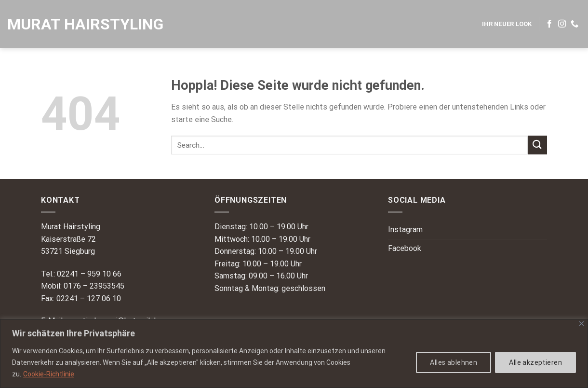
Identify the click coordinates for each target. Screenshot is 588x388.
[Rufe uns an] (575, 24)
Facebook (405, 248)
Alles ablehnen (454, 362)
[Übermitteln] (537, 145)
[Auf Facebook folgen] (549, 24)
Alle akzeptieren (535, 362)
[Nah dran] (581, 324)
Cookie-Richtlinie (49, 374)
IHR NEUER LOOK (507, 24)
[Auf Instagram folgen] (562, 24)
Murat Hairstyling (85, 24)
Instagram (405, 229)
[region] (294, 353)
